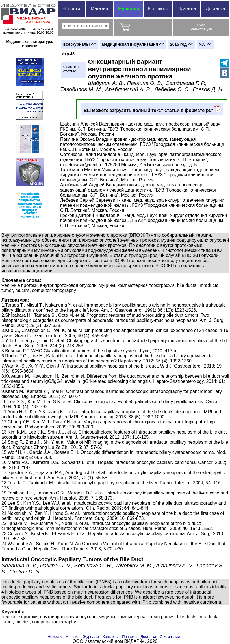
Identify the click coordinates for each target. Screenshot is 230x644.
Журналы (128, 9)
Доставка (215, 9)
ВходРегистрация (201, 27)
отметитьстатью (72, 69)
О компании (170, 637)
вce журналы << (80, 44)
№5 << (205, 44)
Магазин (99, 9)
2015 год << (181, 44)
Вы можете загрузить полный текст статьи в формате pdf (152, 109)
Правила (187, 9)
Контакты (158, 9)
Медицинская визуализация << (133, 44)
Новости (71, 9)
